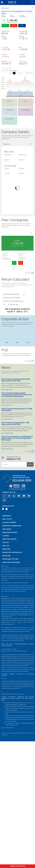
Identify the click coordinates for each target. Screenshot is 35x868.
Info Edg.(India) (18, 370)
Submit (30, 591)
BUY (14, 263)
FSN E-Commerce (18, 338)
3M (20, 73)
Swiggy (17, 305)
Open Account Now (18, 866)
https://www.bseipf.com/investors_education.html (11, 817)
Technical (6, 144)
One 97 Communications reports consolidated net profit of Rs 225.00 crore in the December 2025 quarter (17, 521)
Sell (14, 26)
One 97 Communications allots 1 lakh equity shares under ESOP (15, 550)
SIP (22, 26)
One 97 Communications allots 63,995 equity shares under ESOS (16, 507)
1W (17, 73)
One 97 (18, 241)
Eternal (18, 273)
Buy (5, 26)
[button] (17, 8)
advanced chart (29, 73)
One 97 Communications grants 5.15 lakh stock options (17, 536)
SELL (21, 263)
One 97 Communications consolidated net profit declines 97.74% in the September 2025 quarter (17, 565)
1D (14, 73)
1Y (23, 73)
